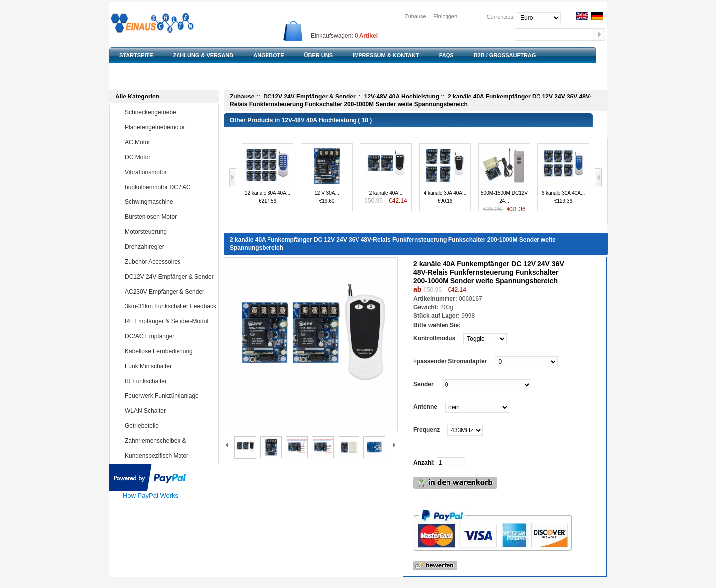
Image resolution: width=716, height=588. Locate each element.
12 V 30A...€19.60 (327, 174)
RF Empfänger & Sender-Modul (170, 321)
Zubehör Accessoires (170, 262)
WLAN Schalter (170, 411)
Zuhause (415, 16)
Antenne (425, 407)
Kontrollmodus (434, 338)
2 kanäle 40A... (386, 174)
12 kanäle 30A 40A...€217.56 (268, 174)
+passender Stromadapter (450, 361)
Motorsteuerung (170, 232)
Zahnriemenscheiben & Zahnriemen (162, 448)
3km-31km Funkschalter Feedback (171, 306)
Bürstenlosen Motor (170, 217)
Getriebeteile (170, 426)
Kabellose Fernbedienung (170, 351)
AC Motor (170, 142)
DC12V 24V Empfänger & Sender (170, 277)
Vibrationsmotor (170, 172)
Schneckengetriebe (170, 112)
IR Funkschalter (170, 381)
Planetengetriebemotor (170, 127)
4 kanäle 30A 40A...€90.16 (445, 174)
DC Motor (170, 157)
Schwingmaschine (170, 202)
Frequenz (426, 430)
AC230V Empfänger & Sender (170, 292)
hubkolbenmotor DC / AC (170, 187)
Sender (423, 384)
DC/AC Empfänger (170, 336)
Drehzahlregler (170, 247)
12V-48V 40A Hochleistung (402, 97)
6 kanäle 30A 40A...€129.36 (563, 174)
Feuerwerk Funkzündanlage (170, 396)
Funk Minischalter (170, 366)
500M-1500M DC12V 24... (504, 178)
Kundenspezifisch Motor (170, 456)
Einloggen (445, 16)
